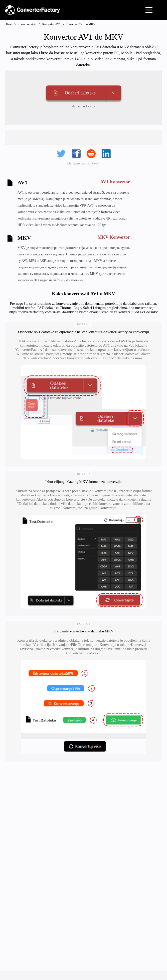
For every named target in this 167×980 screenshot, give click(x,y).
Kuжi (9, 24)
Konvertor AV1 (51, 24)
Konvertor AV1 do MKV (81, 24)
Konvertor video (27, 24)
